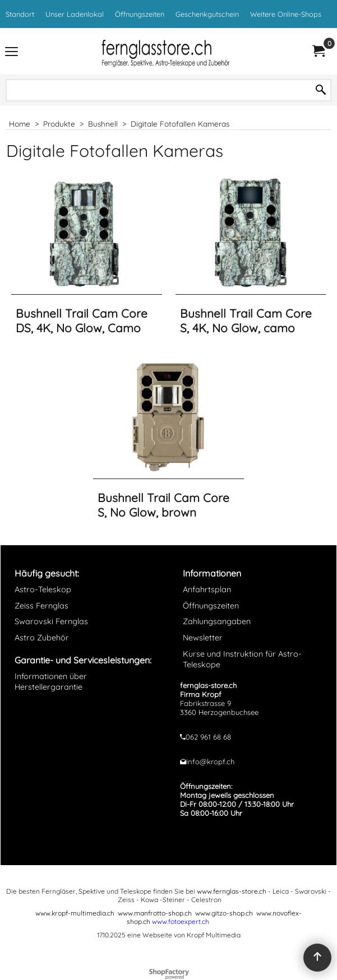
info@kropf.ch (210, 761)
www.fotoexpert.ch (181, 921)
